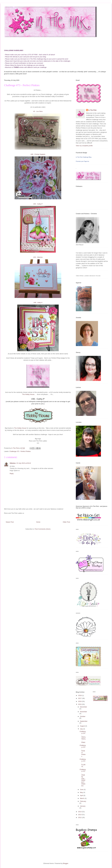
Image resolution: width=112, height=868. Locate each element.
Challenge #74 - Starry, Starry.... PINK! (83, 737)
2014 (80, 812)
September (84, 721)
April (82, 795)
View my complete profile (84, 146)
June (82, 789)
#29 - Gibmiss (38, 257)
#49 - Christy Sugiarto (38, 154)
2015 (80, 704)
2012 (80, 817)
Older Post (66, 522)
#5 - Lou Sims (38, 111)
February (83, 801)
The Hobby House (28, 394)
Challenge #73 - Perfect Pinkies (20, 451)
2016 (80, 701)
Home (38, 522)
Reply (12, 474)
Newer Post (10, 522)
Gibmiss (13, 463)
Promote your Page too (82, 161)
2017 (80, 698)
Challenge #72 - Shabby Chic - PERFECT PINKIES (83, 778)
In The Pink (92, 110)
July (82, 729)
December (84, 707)
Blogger (66, 863)
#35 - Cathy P (38, 204)
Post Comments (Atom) (43, 529)
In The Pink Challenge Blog (84, 157)
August (83, 726)
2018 (80, 695)
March (82, 798)
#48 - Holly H (38, 303)
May (82, 792)
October (83, 716)
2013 (80, 815)
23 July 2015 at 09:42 (24, 463)
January (83, 806)
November (84, 712)
